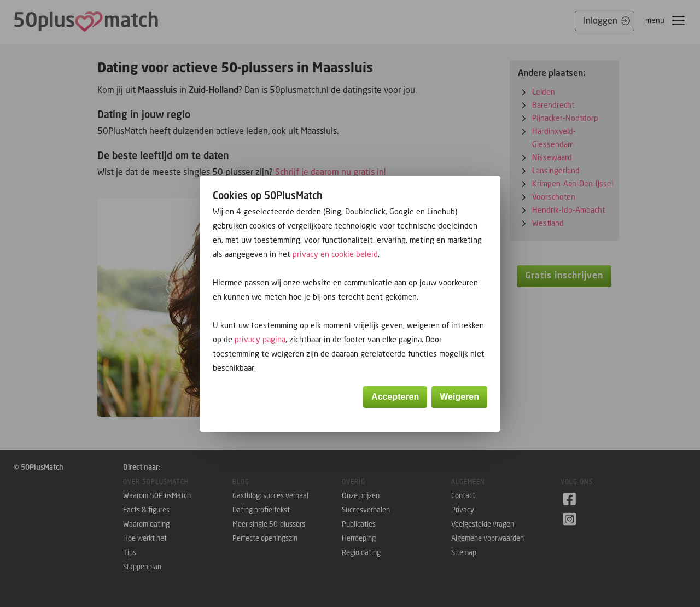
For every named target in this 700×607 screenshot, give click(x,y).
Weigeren (459, 397)
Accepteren (395, 397)
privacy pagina (260, 339)
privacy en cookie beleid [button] (335, 254)
